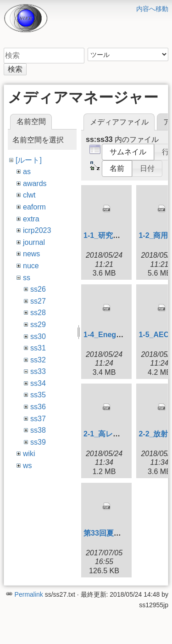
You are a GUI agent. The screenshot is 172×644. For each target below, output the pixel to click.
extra (31, 219)
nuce (31, 266)
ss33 (38, 371)
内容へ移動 (152, 9)
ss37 (38, 419)
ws (28, 466)
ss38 (38, 430)
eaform (34, 207)
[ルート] (29, 160)
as (27, 172)
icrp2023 (37, 230)
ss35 (38, 395)
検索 (15, 69)
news (31, 254)
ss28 (38, 313)
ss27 (38, 301)
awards (35, 184)
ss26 (38, 289)
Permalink (29, 594)
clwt (29, 195)
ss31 (38, 348)
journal (34, 242)
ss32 (38, 360)
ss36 (38, 407)
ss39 (38, 442)
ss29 (38, 325)
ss (27, 278)
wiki (29, 454)
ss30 (38, 336)
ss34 (38, 383)
